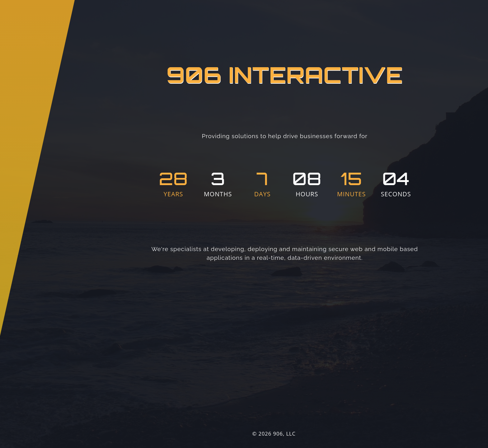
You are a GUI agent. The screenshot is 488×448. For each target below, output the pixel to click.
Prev (467, 232)
